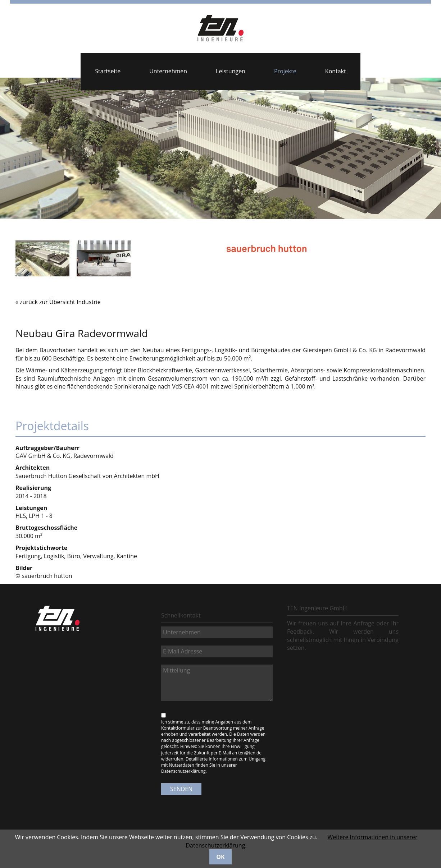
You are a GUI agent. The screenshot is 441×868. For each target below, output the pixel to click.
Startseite (108, 71)
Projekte (285, 71)
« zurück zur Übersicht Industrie (58, 302)
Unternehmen (168, 71)
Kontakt (336, 71)
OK (220, 857)
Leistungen (231, 71)
